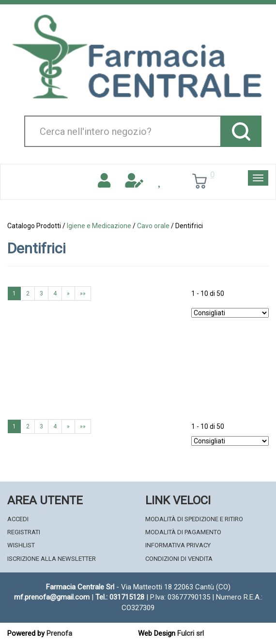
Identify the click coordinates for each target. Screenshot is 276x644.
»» (83, 293)
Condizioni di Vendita (179, 559)
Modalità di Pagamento (183, 532)
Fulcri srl (191, 633)
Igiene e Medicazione (99, 226)
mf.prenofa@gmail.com (52, 597)
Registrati (24, 532)
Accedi (18, 519)
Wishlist (21, 545)
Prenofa (59, 633)
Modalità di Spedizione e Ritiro (194, 519)
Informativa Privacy (178, 545)
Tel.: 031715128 (120, 597)
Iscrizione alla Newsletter (52, 559)
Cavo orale (153, 226)
